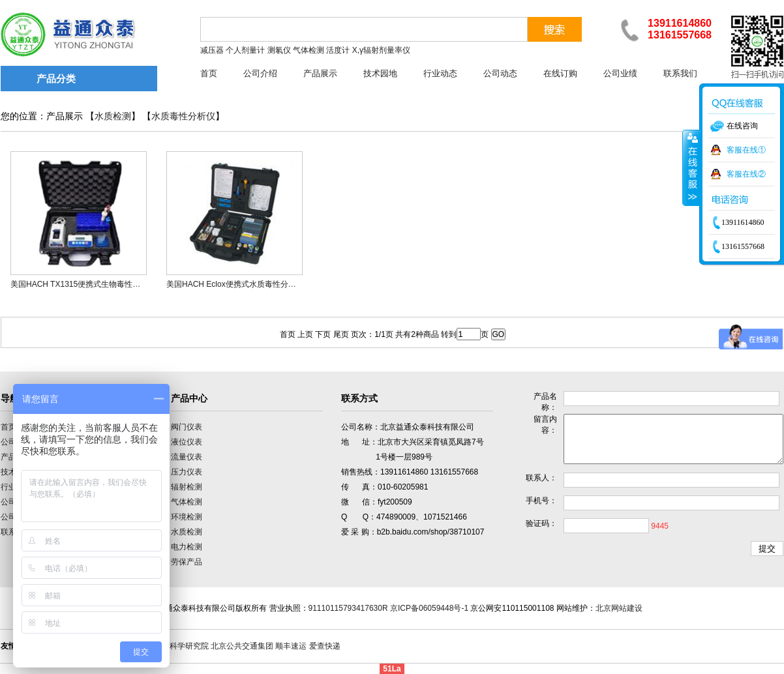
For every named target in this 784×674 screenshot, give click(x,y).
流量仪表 (187, 457)
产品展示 (320, 73)
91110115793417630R (348, 608)
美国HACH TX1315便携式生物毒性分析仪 (83, 284)
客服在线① (746, 150)
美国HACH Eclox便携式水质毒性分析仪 (235, 284)
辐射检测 (187, 487)
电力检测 (187, 547)
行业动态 (440, 73)
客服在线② (746, 174)
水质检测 (113, 116)
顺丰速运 (291, 646)
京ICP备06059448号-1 (429, 608)
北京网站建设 (619, 608)
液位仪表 (187, 442)
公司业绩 (620, 73)
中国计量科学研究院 (173, 646)
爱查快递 (325, 646)
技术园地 (380, 73)
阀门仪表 (187, 427)
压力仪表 (187, 472)
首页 (209, 73)
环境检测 (187, 517)
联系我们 (680, 73)
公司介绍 (260, 73)
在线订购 (560, 73)
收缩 (691, 168)
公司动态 (500, 73)
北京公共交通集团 (242, 646)
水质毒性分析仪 (183, 116)
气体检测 (187, 502)
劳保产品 (187, 562)
